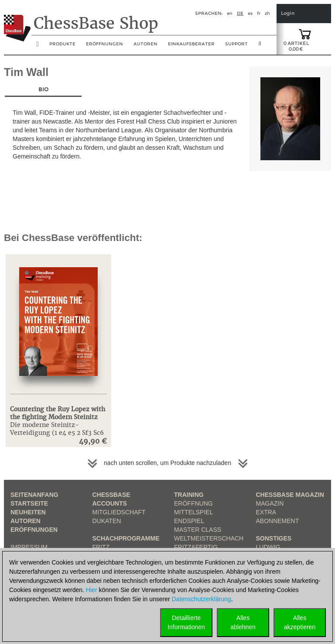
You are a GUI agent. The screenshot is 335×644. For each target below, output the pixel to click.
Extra (266, 512)
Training (189, 495)
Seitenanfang (34, 495)
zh (267, 13)
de (240, 13)
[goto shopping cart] (305, 34)
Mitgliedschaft (119, 512)
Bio (43, 89)
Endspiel (189, 521)
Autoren (145, 44)
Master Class (198, 530)
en (230, 13)
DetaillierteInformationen (186, 622)
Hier (92, 590)
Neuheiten (28, 512)
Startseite (29, 503)
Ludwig (268, 547)
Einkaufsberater (191, 44)
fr (259, 13)
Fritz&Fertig (196, 547)
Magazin (270, 503)
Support (236, 44)
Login (288, 13)
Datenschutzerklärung (202, 599)
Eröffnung (193, 503)
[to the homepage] (17, 21)
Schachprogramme (126, 538)
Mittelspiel (193, 512)
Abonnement (278, 521)
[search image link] (260, 46)
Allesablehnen (243, 622)
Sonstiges (274, 538)
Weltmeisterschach (209, 538)
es (250, 13)
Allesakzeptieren (300, 622)
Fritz (101, 547)
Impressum (29, 547)
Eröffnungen (34, 530)
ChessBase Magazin (290, 495)
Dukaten (107, 521)
